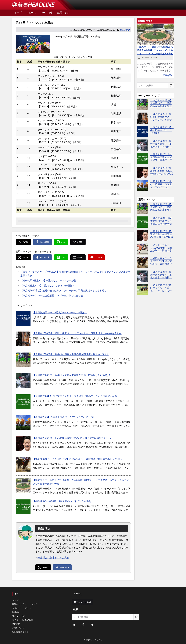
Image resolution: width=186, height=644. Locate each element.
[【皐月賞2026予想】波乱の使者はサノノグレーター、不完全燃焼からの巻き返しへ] (23, 339)
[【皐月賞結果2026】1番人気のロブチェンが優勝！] (23, 318)
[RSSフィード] (92, 625)
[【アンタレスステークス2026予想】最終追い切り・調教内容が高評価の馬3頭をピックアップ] (142, 249)
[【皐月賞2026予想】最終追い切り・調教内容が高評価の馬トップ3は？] (23, 360)
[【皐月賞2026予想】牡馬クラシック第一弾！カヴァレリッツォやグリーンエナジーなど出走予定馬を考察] (142, 289)
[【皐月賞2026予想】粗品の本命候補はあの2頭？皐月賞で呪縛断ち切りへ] (23, 444)
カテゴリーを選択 (82, 602)
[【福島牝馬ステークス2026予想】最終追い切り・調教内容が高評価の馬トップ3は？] (23, 465)
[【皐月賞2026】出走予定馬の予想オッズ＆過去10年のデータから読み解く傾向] (23, 402)
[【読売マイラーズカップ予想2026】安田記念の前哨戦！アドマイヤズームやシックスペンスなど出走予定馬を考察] (23, 485)
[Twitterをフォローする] (74, 625)
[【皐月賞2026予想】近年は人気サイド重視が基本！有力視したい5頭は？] (23, 381)
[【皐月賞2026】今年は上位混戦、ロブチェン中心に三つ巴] (23, 423)
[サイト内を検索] (171, 85)
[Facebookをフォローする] (83, 625)
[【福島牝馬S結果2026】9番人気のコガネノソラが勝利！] (23, 507)
